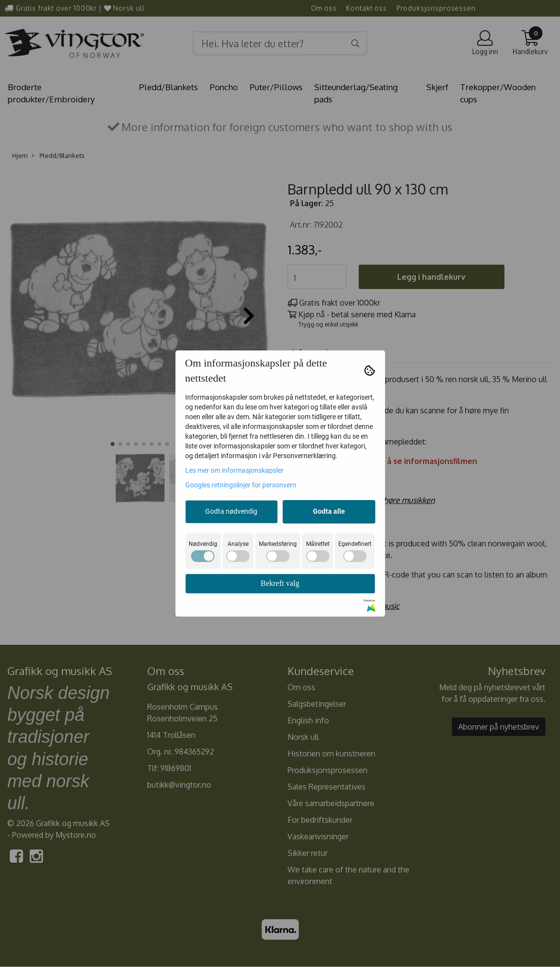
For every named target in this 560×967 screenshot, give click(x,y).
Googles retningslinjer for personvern (241, 485)
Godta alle (329, 511)
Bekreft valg (280, 583)
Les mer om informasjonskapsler (234, 470)
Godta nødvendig (231, 511)
